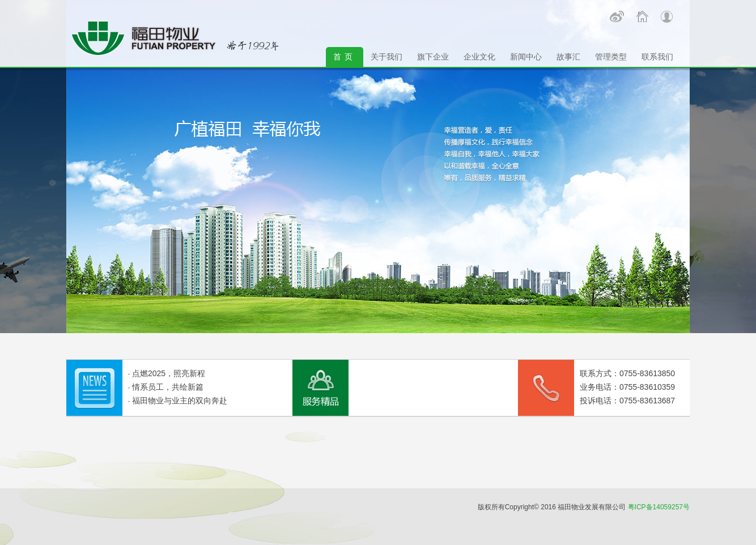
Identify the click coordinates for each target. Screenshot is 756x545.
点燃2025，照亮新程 (169, 373)
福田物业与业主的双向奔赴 (180, 401)
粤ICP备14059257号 (659, 507)
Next (72, 79)
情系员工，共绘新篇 (168, 387)
